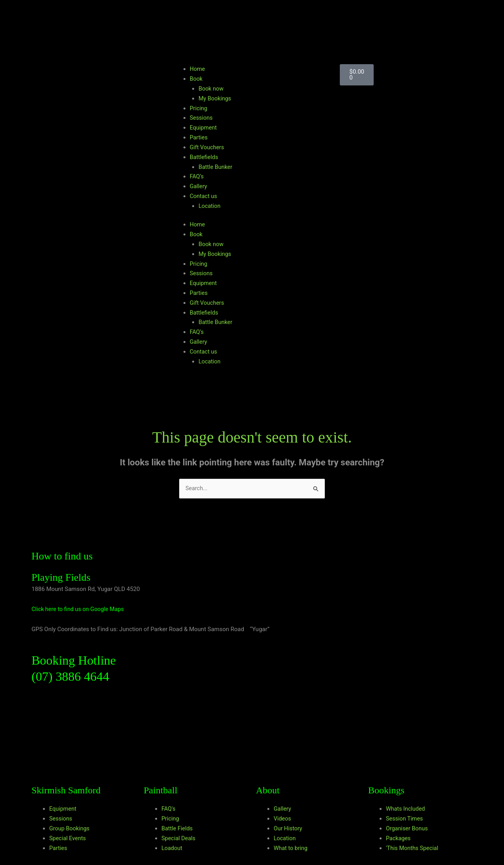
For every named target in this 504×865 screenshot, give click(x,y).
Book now (211, 89)
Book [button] (196, 79)
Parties (199, 137)
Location (210, 206)
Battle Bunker (216, 167)
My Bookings (215, 98)
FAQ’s (197, 176)
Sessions (202, 118)
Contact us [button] (204, 196)
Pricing (199, 108)
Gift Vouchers (208, 147)
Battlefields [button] (205, 157)
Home (198, 69)
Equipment (204, 128)
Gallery (199, 186)
